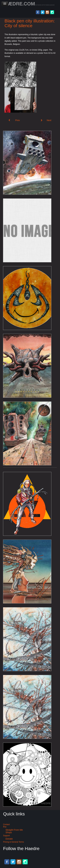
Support (6, 836)
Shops (9, 832)
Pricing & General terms (13, 842)
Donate (9, 839)
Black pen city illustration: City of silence (30, 23)
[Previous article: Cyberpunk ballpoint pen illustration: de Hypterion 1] (14, 120)
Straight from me (14, 830)
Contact (6, 824)
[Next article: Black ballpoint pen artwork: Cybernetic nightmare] (46, 120)
